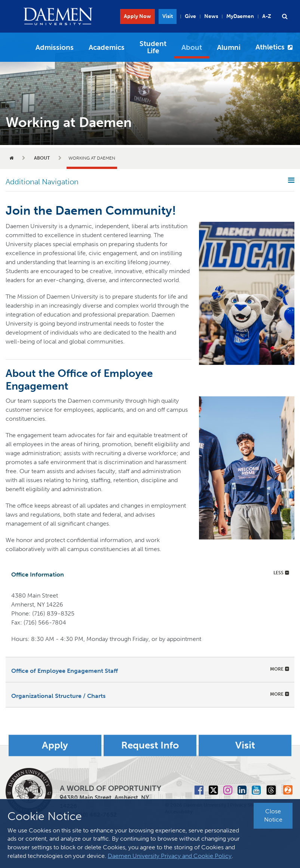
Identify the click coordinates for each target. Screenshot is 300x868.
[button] (285, 16)
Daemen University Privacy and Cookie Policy (170, 856)
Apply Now (137, 16)
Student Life (153, 47)
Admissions (55, 47)
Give (190, 16)
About (192, 47)
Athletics (270, 47)
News (211, 16)
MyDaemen (240, 16)
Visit (168, 16)
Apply (55, 745)
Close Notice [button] (273, 816)
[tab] (150, 573)
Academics (107, 47)
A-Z (267, 16)
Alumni (229, 47)
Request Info (150, 745)
